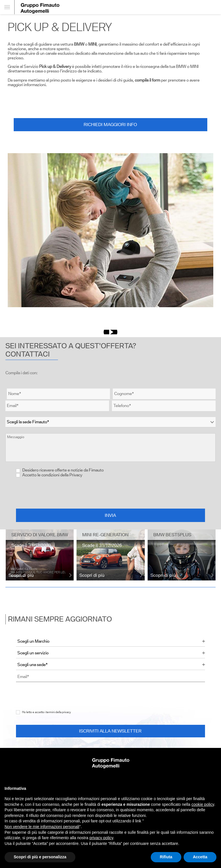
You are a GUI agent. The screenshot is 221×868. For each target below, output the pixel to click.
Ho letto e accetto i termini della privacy (46, 712)
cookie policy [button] (203, 804)
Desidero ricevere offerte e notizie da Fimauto (60, 470)
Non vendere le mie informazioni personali (42, 827)
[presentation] (111, 493)
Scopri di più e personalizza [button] (40, 857)
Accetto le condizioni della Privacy (52, 475)
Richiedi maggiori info (110, 125)
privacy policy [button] (101, 838)
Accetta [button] (200, 857)
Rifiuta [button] (166, 857)
